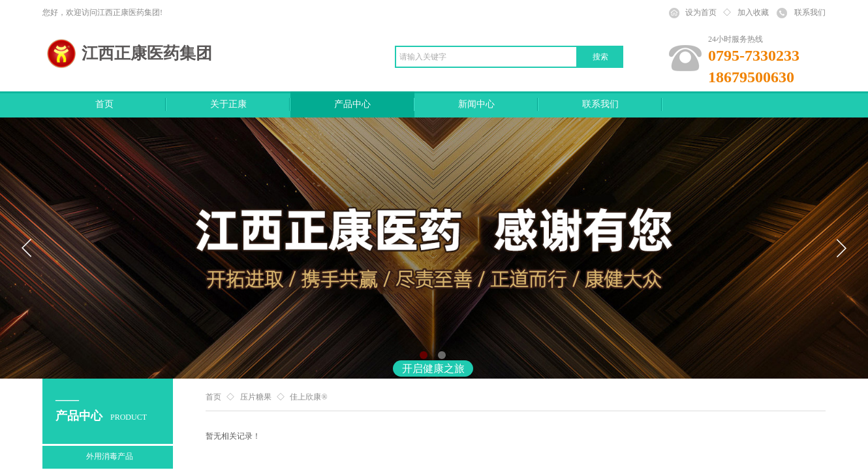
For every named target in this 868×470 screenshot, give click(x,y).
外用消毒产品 (110, 456)
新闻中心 (476, 104)
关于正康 (228, 104)
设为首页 (701, 12)
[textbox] (486, 57)
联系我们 (600, 104)
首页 (104, 104)
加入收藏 (753, 12)
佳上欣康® (308, 397)
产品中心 (352, 104)
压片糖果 (256, 397)
